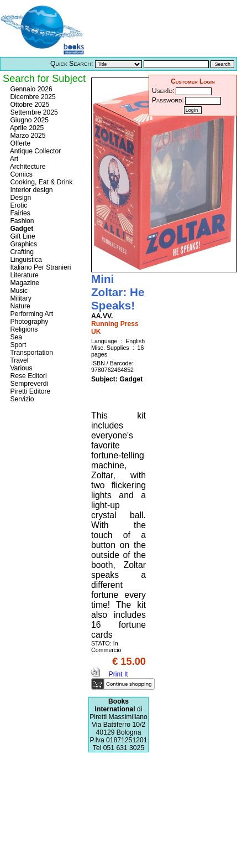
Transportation (31, 353)
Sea (15, 337)
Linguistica (25, 260)
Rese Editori (28, 376)
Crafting (21, 252)
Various (20, 368)
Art (13, 159)
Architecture (27, 167)
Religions (23, 329)
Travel (18, 360)
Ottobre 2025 (29, 105)
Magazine (24, 283)
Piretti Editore (29, 391)
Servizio (21, 399)
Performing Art (31, 314)
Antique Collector (35, 151)
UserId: (163, 91)
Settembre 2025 (33, 112)
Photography (28, 322)
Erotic (18, 205)
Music (18, 291)
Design (20, 198)
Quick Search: (72, 64)
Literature (23, 275)
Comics (20, 174)
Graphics (23, 244)
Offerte (19, 143)
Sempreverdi (28, 384)
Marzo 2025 (27, 136)
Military (20, 298)
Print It (110, 674)
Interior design (30, 190)
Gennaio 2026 (30, 89)
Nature (19, 306)
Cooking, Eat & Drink (40, 182)
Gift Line (22, 236)
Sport (17, 345)
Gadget (21, 229)
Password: (168, 100)
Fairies (19, 213)
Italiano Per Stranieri (40, 267)
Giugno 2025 (28, 120)
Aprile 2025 (26, 128)
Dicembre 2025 (32, 97)
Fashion (21, 221)
